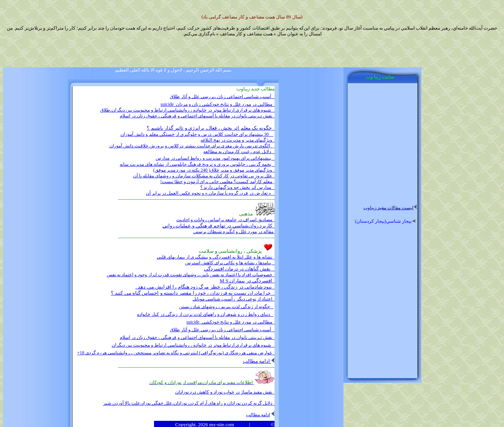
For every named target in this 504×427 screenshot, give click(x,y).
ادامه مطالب (259, 361)
